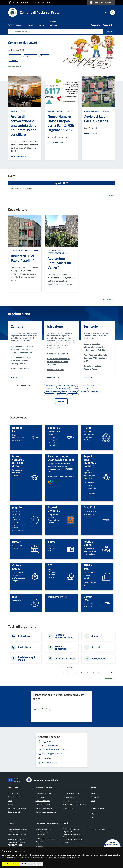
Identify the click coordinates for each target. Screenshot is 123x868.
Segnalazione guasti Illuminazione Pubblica (92, 461)
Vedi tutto (110, 195)
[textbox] (61, 709)
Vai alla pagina (19, 156)
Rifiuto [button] (16, 864)
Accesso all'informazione (64, 636)
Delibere (39, 844)
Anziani (96, 647)
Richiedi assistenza (50, 745)
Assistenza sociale (65, 658)
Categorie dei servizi (44, 787)
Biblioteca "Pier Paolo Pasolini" (23, 258)
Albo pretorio (40, 834)
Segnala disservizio (50, 763)
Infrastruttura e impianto (58, 253)
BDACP (17, 541)
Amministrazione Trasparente (47, 823)
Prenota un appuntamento (100, 829)
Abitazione (24, 636)
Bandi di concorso (42, 832)
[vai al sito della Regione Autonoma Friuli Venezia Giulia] (30, 3)
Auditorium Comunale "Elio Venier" (59, 263)
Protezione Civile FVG (55, 509)
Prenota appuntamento (52, 753)
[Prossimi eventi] (113, 183)
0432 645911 (55, 749)
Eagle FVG (54, 428)
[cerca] (112, 12)
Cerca (109, 32)
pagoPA (17, 507)
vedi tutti (61, 401)
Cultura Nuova (17, 567)
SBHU (51, 541)
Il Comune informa (55, 111)
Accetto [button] (6, 864)
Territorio (33, 251)
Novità (93, 787)
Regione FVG (17, 429)
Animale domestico (61, 647)
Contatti (11, 823)
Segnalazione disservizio (72, 834)
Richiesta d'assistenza (71, 829)
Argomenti (96, 25)
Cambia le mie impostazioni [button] (32, 864)
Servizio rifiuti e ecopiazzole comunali (61, 458)
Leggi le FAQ (47, 741)
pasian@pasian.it (18, 842)
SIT (50, 565)
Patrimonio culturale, (56, 251)
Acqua (95, 636)
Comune (14, 111)
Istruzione (55, 326)
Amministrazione (15, 787)
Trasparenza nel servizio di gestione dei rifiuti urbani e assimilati (72, 839)
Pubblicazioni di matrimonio (45, 839)
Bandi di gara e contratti (44, 829)
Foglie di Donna (89, 543)
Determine (39, 847)
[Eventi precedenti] (10, 183)
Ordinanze (39, 841)
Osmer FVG (88, 598)
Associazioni (98, 658)
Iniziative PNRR (57, 597)
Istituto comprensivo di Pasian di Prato (20, 461)
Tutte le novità (16, 66)
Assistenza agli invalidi (26, 658)
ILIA (15, 597)
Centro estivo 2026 (23, 43)
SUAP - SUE (88, 567)
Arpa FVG (89, 507)
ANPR (87, 428)
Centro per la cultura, (20, 251)
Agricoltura (24, 647)
